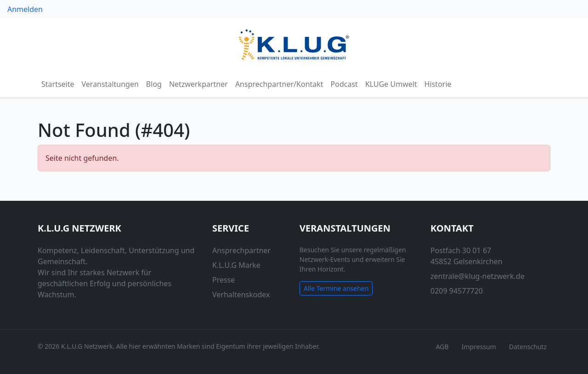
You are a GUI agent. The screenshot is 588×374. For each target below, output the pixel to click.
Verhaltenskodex (241, 295)
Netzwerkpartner (198, 84)
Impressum (479, 347)
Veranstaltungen (110, 84)
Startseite (58, 84)
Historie (438, 84)
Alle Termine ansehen (336, 288)
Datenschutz (528, 347)
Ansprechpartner (241, 250)
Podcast (344, 84)
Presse (223, 280)
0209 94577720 (457, 291)
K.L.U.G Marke (236, 265)
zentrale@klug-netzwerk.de (478, 276)
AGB (442, 347)
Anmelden (25, 9)
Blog (154, 84)
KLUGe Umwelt (391, 84)
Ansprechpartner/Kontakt (279, 84)
